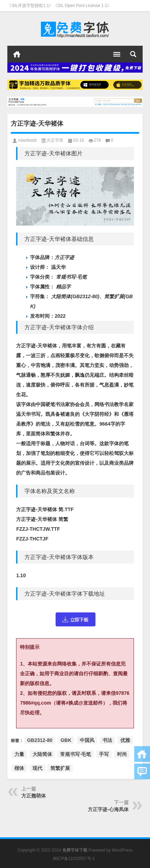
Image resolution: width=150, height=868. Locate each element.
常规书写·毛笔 (76, 754)
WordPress (122, 850)
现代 (37, 768)
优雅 (125, 740)
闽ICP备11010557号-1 (74, 859)
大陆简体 (42, 754)
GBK (66, 740)
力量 (19, 754)
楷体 (19, 768)
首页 (17, 54)
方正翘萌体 (34, 796)
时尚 (122, 754)
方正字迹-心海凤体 (108, 809)
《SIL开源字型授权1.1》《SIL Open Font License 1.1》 (59, 6)
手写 (104, 754)
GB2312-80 (40, 740)
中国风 (87, 740)
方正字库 (55, 140)
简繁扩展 (60, 768)
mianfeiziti (27, 140)
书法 (107, 740)
